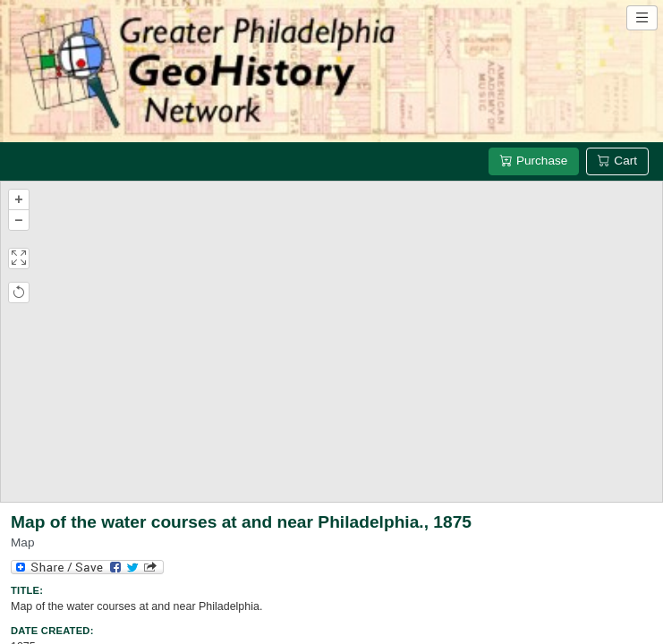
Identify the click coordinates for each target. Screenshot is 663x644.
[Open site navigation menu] (642, 18)
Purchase (534, 161)
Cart (617, 161)
